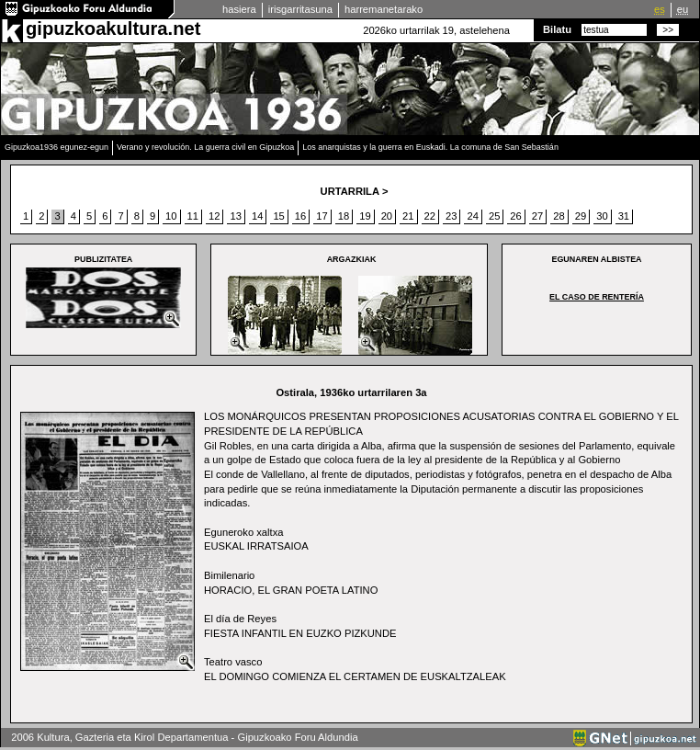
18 (344, 216)
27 (537, 216)
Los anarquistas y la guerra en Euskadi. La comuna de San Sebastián (430, 147)
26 (515, 216)
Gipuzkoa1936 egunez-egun (56, 147)
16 (300, 216)
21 (408, 216)
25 (494, 216)
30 (602, 216)
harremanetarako (384, 9)
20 (387, 216)
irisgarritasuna (300, 9)
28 (559, 216)
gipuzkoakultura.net (113, 28)
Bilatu (557, 29)
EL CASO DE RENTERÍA (597, 297)
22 (430, 216)
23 (451, 216)
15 (278, 216)
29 (581, 216)
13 (235, 216)
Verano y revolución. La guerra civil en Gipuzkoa (205, 147)
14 (257, 216)
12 (214, 216)
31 (624, 216)
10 (171, 216)
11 (193, 216)
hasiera (239, 9)
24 (472, 216)
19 (365, 216)
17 (322, 216)
